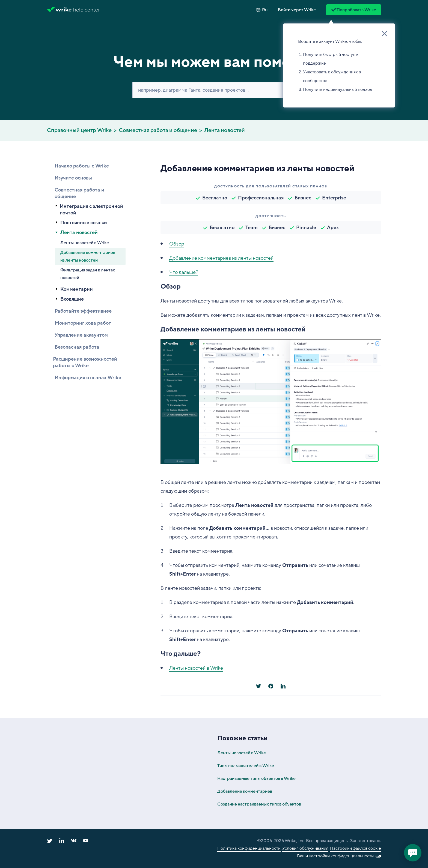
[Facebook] (271, 686)
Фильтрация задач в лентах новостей (88, 274)
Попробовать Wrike (354, 10)
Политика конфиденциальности (249, 848)
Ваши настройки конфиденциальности (335, 856)
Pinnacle (306, 228)
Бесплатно (215, 198)
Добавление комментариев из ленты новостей (88, 256)
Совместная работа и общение (158, 130)
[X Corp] (258, 686)
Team (252, 228)
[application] (413, 853)
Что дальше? (184, 272)
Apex (333, 228)
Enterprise (334, 198)
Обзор (177, 244)
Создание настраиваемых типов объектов (259, 804)
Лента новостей (225, 130)
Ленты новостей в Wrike (85, 243)
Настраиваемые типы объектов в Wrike (256, 779)
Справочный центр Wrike (79, 130)
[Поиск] (214, 90)
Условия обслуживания (305, 848)
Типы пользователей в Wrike (246, 766)
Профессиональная (261, 198)
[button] (297, 10)
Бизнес (303, 198)
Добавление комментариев (245, 791)
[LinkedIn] (283, 686)
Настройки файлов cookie (356, 848)
